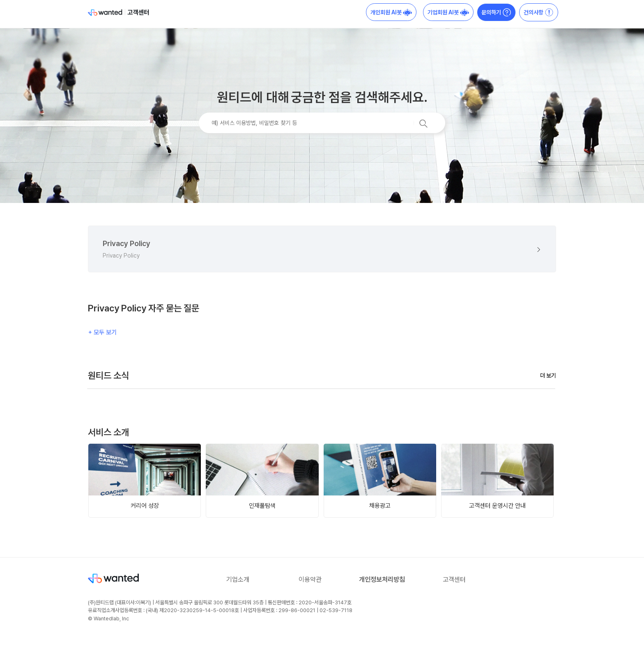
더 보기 (548, 375)
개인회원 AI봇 (391, 12)
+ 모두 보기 (102, 332)
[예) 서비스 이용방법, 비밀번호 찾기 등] (322, 123)
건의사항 (539, 12)
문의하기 (496, 12)
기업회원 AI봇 (448, 12)
